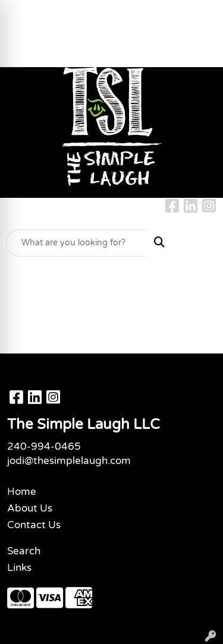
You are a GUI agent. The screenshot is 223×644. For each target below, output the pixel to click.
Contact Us (34, 525)
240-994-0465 (44, 446)
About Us (30, 508)
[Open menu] (199, 243)
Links (19, 568)
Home (22, 492)
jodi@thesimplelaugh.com (69, 461)
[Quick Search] (77, 243)
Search (24, 551)
